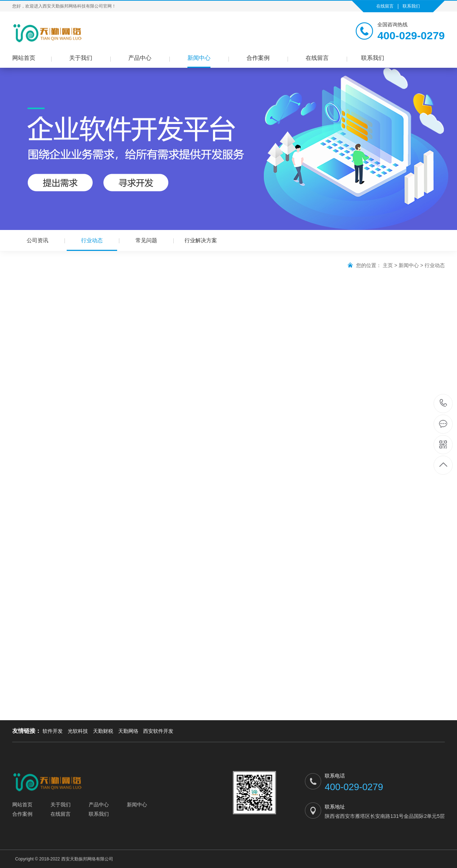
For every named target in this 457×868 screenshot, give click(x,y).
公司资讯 (37, 240)
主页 (388, 265)
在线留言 (385, 6)
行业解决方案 (201, 240)
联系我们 (411, 6)
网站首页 (24, 58)
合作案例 (258, 58)
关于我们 (81, 58)
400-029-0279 (443, 404)
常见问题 (146, 240)
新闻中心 (199, 58)
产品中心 (140, 58)
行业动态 (92, 244)
